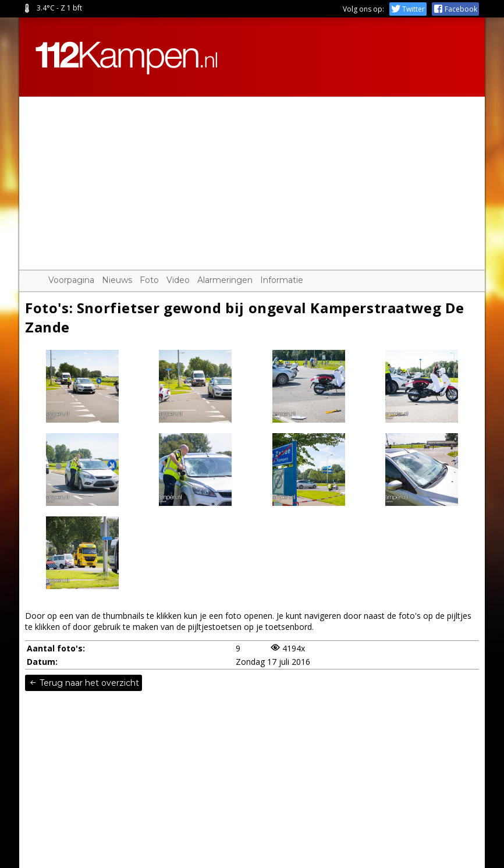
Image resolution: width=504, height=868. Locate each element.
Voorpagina (71, 280)
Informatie (282, 280)
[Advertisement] (252, 178)
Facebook (455, 9)
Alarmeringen (225, 280)
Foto (149, 280)
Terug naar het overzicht (84, 683)
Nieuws (117, 280)
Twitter (408, 9)
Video (178, 280)
